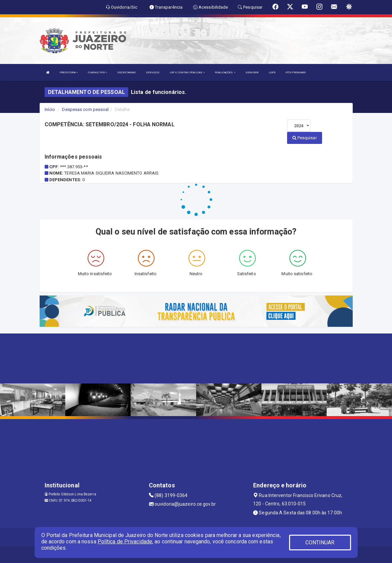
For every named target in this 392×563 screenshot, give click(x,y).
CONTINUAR (320, 543)
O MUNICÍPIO (98, 72)
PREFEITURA (69, 72)
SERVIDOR (252, 72)
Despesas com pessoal (85, 109)
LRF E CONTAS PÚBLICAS (187, 72)
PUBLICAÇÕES (225, 72)
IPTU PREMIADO (296, 72)
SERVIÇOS (153, 72)
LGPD (272, 72)
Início (50, 109)
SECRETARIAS (127, 72)
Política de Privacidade (125, 542)
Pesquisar (305, 138)
